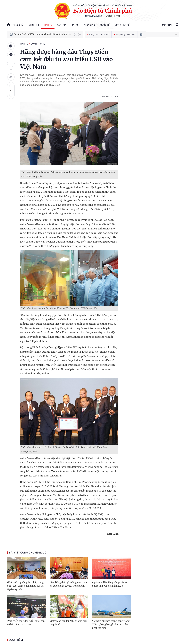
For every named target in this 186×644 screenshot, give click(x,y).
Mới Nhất (167, 25)
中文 (118, 16)
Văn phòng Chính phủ (124, 35)
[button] (75, 35)
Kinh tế (48, 25)
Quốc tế (105, 25)
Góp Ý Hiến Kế (122, 25)
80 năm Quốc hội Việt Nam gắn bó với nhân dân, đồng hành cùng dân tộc (43, 34)
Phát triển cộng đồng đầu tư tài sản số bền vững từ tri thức (26, 623)
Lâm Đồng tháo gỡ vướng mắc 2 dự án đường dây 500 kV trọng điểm (68, 584)
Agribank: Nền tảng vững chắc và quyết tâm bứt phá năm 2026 (110, 584)
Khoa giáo (89, 25)
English (109, 16)
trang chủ (15, 25)
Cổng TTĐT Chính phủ (98, 35)
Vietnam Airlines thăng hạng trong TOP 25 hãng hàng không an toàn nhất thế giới (111, 624)
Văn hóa (62, 25)
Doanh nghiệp (38, 44)
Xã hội (75, 25)
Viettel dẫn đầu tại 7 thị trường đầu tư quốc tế (68, 623)
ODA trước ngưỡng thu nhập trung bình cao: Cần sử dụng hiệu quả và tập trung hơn (25, 586)
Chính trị (34, 25)
